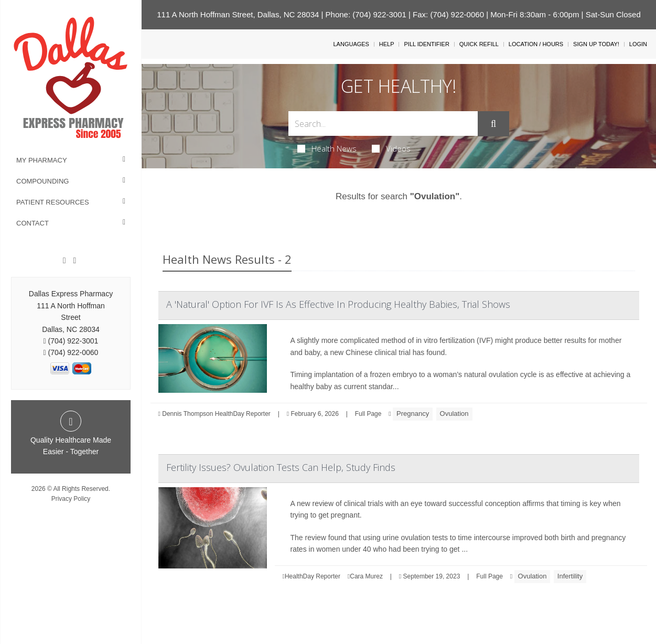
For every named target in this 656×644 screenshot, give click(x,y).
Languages (351, 44)
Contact (33, 223)
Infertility (570, 576)
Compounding (42, 181)
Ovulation (454, 414)
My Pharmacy (42, 160)
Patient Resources (53, 202)
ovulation (503, 374)
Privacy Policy (71, 499)
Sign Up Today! (596, 44)
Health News (327, 148)
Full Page (368, 414)
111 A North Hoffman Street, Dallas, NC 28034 (238, 14)
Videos (391, 148)
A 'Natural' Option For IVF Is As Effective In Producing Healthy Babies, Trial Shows (338, 304)
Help (387, 44)
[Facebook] (64, 261)
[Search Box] (383, 124)
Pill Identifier (426, 44)
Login (638, 44)
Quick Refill (479, 44)
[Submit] (493, 124)
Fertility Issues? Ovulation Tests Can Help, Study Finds (281, 467)
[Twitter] (74, 261)
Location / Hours (536, 44)
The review (308, 538)
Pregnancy (413, 414)
